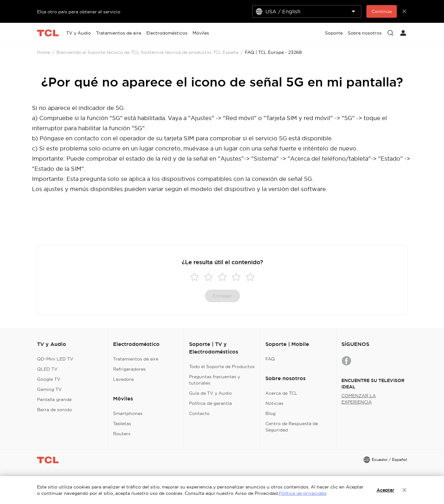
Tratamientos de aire (136, 359)
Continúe (382, 11)
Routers (122, 434)
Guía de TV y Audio (210, 393)
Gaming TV (49, 389)
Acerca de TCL (281, 393)
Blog (270, 413)
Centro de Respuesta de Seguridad (292, 427)
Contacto (199, 413)
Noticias (274, 403)
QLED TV (47, 369)
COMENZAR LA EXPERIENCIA (359, 399)
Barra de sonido (54, 410)
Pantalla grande (54, 399)
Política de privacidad (302, 493)
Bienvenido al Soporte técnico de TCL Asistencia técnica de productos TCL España (147, 52)
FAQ (270, 359)
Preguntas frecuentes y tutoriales (215, 380)
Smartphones (128, 413)
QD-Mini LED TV (55, 359)
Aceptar (385, 490)
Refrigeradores (129, 369)
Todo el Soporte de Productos (222, 367)
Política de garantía (210, 403)
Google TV (49, 379)
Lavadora (123, 379)
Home (44, 52)
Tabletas (122, 424)
